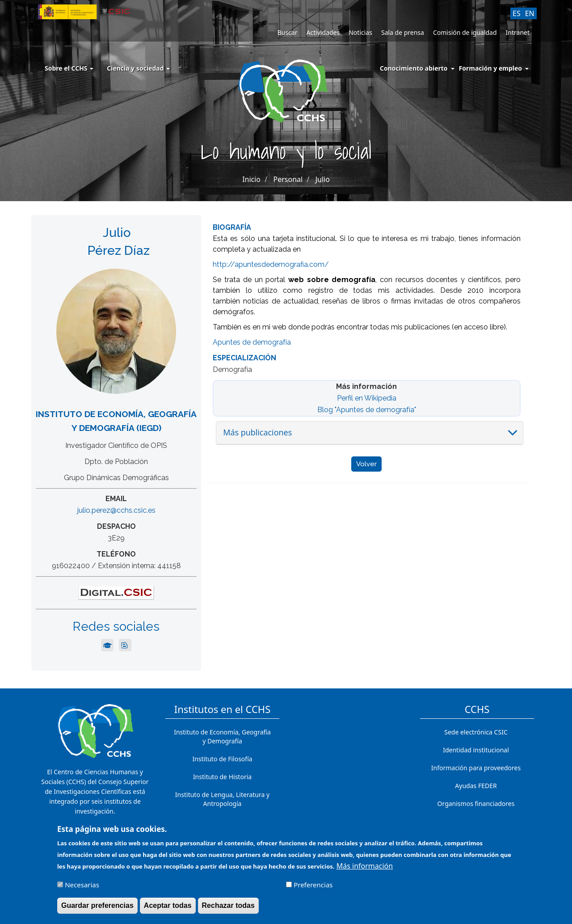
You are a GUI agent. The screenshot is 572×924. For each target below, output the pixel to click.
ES (517, 13)
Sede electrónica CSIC (476, 732)
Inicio (251, 179)
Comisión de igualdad (465, 32)
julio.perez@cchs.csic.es (116, 510)
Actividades (323, 32)
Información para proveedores (476, 768)
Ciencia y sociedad (138, 68)
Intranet (518, 32)
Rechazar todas (228, 910)
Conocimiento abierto (414, 68)
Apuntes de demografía (252, 342)
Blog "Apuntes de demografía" (367, 410)
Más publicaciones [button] (257, 432)
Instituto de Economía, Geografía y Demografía (222, 736)
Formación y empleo (490, 68)
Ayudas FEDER (476, 786)
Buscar (288, 32)
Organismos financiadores (476, 804)
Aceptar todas (168, 910)
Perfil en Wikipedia (367, 398)
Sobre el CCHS (69, 68)
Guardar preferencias (97, 910)
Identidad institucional (476, 750)
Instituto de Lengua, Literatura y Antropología (222, 799)
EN (530, 13)
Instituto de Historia (222, 777)
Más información (365, 870)
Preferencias (313, 889)
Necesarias (82, 889)
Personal (288, 179)
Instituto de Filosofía (222, 759)
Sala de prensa (403, 32)
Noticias (360, 32)
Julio (323, 179)
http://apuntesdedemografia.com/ (271, 264)
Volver (366, 464)
